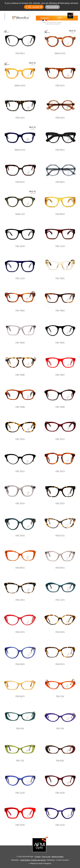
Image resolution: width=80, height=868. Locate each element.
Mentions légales (58, 857)
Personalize (53, 7)
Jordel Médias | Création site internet (33, 860)
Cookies (38, 857)
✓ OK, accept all (34, 7)
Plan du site (46, 857)
